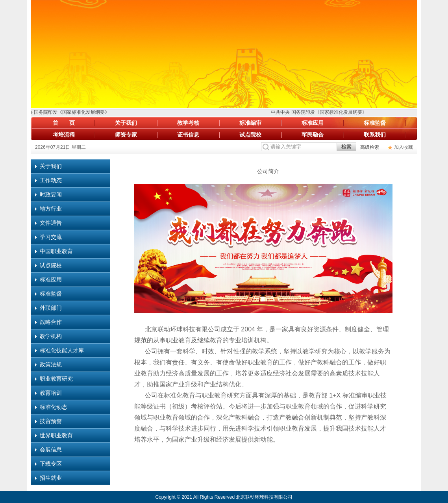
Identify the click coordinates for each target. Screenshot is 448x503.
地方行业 (51, 209)
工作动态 (51, 180)
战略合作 (51, 322)
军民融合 (313, 135)
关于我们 (126, 123)
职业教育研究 (56, 379)
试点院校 (250, 135)
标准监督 (375, 123)
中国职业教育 (56, 251)
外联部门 (51, 308)
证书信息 (188, 135)
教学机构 (51, 336)
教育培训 (51, 393)
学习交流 (51, 237)
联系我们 (375, 135)
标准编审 (250, 123)
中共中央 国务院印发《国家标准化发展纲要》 (63, 112)
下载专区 (51, 464)
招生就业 (51, 478)
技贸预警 (51, 421)
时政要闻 (51, 194)
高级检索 (370, 147)
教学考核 (188, 123)
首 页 (64, 123)
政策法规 (51, 364)
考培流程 (64, 135)
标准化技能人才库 (62, 350)
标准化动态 (54, 407)
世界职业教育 (56, 435)
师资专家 (126, 135)
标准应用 (313, 123)
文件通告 (51, 223)
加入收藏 (404, 147)
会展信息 (51, 449)
